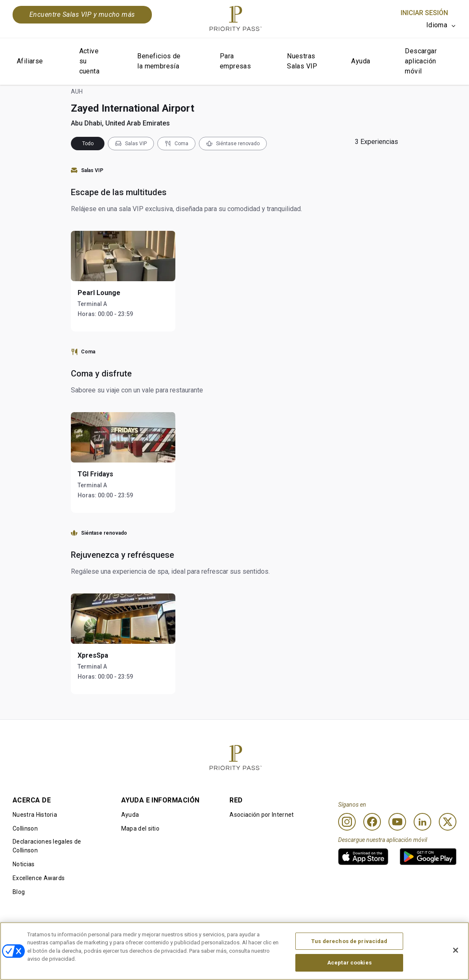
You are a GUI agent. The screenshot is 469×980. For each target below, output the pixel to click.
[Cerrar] (456, 954)
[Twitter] (448, 822)
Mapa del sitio (140, 828)
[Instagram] (347, 822)
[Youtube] (397, 822)
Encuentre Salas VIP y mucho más (82, 14)
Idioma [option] (437, 25)
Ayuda (361, 61)
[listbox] (441, 25)
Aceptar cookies (349, 966)
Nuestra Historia (35, 815)
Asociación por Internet (262, 815)
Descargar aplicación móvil (421, 61)
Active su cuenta (89, 61)
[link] (363, 857)
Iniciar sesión (424, 13)
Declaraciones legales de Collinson (47, 846)
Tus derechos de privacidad (349, 945)
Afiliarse (30, 61)
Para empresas (235, 61)
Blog (19, 892)
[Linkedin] (422, 822)
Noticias (24, 864)
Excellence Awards (39, 878)
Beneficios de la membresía (159, 61)
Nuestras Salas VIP (302, 61)
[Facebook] (372, 822)
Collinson (25, 828)
